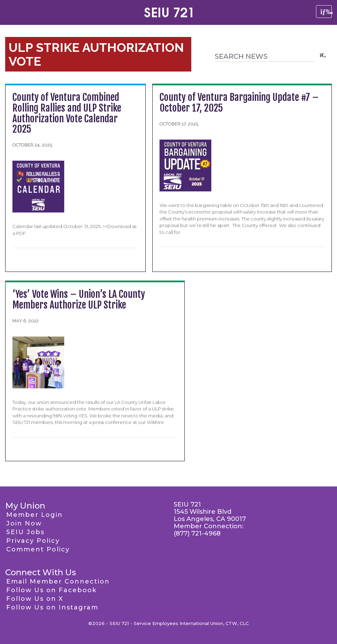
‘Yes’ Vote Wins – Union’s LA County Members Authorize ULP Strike (79, 300)
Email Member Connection (58, 581)
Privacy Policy (33, 541)
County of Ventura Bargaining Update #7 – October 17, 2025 (239, 103)
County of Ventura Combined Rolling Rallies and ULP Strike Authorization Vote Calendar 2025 (67, 113)
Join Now (24, 523)
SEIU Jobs (25, 532)
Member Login (35, 515)
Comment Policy (38, 549)
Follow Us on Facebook (51, 590)
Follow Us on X (35, 599)
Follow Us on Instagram (52, 607)
